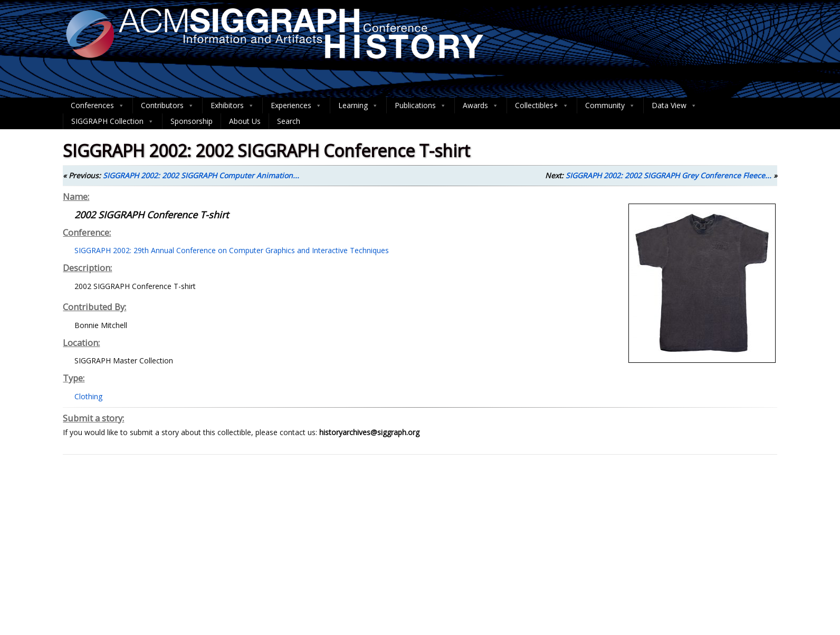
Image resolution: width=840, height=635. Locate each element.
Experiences (296, 105)
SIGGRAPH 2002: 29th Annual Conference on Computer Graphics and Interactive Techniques (232, 250)
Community (610, 105)
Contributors (168, 105)
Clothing (88, 396)
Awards (481, 105)
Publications (421, 105)
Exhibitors (232, 105)
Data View (674, 105)
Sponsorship (192, 121)
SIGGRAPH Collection (113, 121)
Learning (358, 105)
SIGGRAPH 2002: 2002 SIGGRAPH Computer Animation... (201, 175)
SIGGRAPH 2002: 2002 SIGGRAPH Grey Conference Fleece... (669, 175)
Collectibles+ (542, 105)
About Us (245, 121)
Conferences (98, 105)
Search (289, 121)
